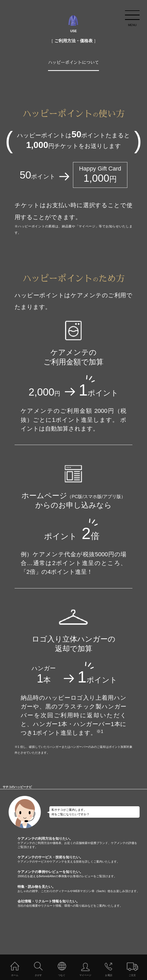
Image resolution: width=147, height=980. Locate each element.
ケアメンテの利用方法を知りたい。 (82, 843)
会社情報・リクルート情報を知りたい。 (82, 903)
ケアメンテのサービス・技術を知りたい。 (82, 859)
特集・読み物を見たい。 (82, 889)
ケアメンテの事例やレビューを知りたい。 (82, 874)
